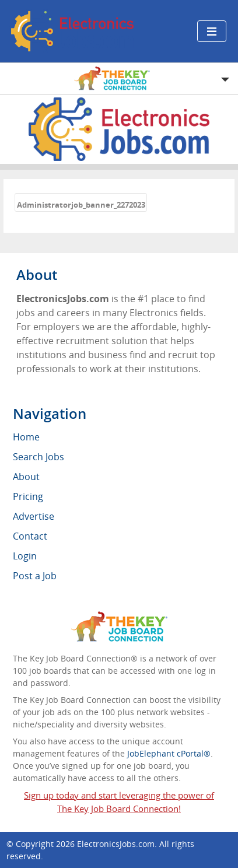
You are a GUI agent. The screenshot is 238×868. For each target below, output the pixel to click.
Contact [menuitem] (30, 536)
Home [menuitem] (26, 437)
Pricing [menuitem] (28, 496)
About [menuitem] (26, 477)
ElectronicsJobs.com (116, 844)
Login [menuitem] (25, 556)
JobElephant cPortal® (169, 753)
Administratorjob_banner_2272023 (81, 205)
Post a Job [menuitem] (35, 576)
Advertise (34, 516)
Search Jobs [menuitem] (38, 457)
